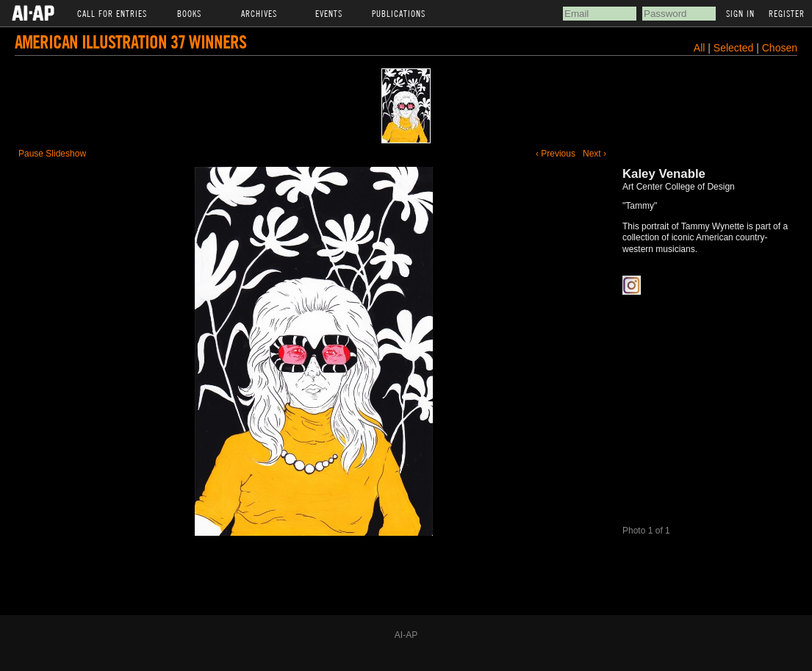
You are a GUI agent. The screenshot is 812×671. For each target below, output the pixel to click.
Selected (735, 48)
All (700, 48)
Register (787, 13)
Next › (594, 154)
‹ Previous (556, 154)
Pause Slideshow (52, 154)
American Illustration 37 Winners (130, 42)
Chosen (780, 48)
